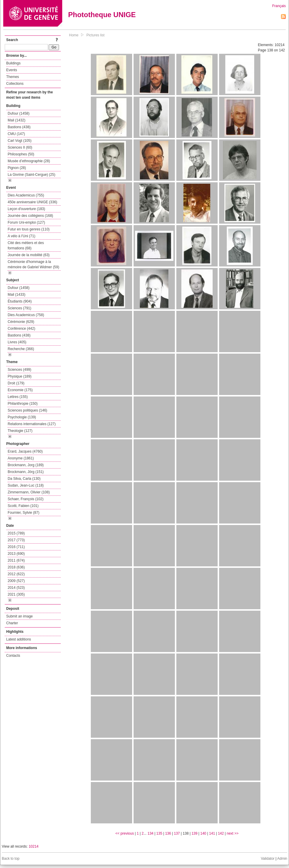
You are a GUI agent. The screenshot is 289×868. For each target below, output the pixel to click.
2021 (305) (16, 594)
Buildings (13, 63)
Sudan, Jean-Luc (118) (26, 485)
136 (168, 833)
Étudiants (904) (20, 301)
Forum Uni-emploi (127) (26, 222)
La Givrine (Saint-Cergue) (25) (31, 175)
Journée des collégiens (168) (30, 216)
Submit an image (19, 616)
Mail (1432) (17, 120)
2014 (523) (16, 588)
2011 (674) (16, 560)
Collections (15, 84)
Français (279, 6)
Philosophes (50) (21, 154)
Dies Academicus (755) (26, 195)
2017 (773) (16, 540)
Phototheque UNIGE (102, 15)
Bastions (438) (19, 127)
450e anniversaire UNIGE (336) (32, 202)
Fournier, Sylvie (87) (23, 513)
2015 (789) (16, 533)
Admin (282, 859)
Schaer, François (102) (26, 499)
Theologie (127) (20, 431)
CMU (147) (16, 134)
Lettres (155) (18, 397)
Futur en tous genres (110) (29, 229)
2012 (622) (16, 574)
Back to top (11, 859)
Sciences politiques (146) (27, 410)
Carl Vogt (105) (20, 141)
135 (159, 833)
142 (221, 833)
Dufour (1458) (19, 113)
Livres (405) (17, 342)
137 (177, 833)
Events (12, 70)
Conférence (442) (21, 329)
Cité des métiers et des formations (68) (26, 246)
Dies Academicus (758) (26, 315)
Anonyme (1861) (21, 458)
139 (194, 833)
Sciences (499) (19, 370)
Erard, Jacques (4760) (25, 451)
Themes (13, 77)
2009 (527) (16, 581)
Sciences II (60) (20, 147)
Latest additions (19, 639)
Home (74, 35)
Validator (267, 859)
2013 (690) (16, 554)
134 (150, 833)
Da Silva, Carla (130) (24, 479)
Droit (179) (16, 383)
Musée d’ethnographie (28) (29, 161)
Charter (12, 623)
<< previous (125, 833)
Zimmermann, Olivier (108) (29, 492)
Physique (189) (20, 376)
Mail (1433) (17, 295)
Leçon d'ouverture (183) (26, 209)
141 (212, 833)
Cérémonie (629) (21, 322)
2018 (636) (16, 567)
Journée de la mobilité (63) (29, 255)
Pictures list (95, 35)
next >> (233, 833)
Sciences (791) (19, 308)
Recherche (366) (21, 349)
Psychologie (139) (22, 417)
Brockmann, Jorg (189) (26, 465)
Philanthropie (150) (23, 404)
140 (203, 833)
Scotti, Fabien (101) (23, 506)
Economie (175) (20, 390)
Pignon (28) (17, 168)
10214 (33, 846)
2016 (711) (16, 547)
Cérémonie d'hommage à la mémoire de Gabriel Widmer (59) (33, 264)
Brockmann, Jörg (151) (26, 472)
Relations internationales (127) (32, 424)
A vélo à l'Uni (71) (22, 236)
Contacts (13, 656)
